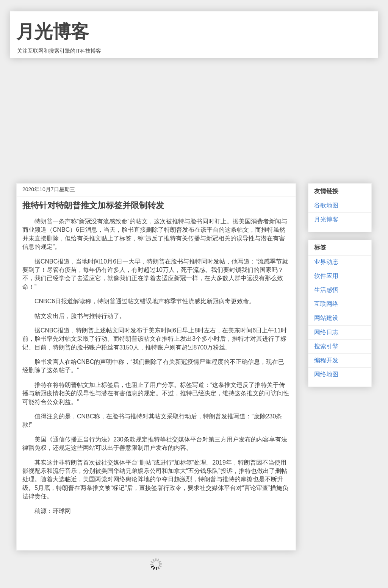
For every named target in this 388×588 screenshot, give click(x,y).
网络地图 (326, 374)
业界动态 (326, 262)
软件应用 (326, 276)
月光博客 (53, 32)
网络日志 (326, 332)
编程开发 (326, 360)
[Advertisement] (194, 115)
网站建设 (326, 318)
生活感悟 (326, 290)
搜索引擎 (326, 346)
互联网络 (326, 304)
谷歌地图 (326, 205)
